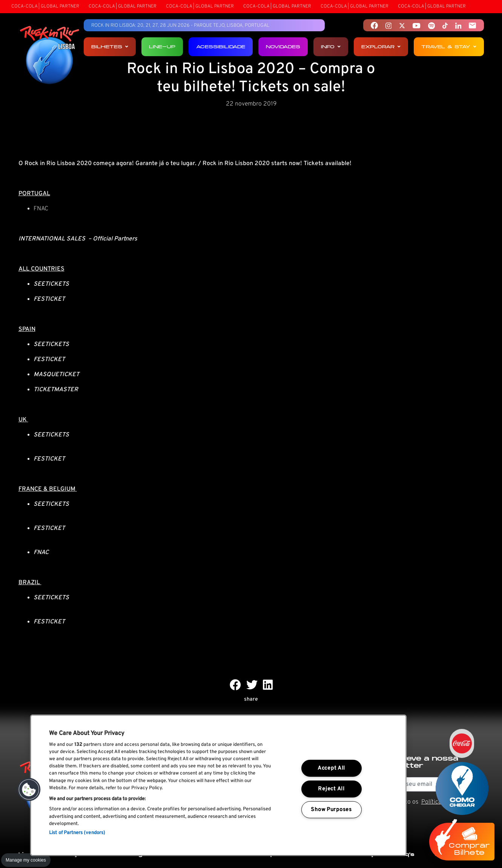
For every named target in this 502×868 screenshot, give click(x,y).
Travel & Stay (449, 47)
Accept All (331, 768)
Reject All (331, 789)
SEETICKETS (51, 504)
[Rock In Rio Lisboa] (50, 56)
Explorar (381, 47)
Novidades (283, 47)
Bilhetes (110, 47)
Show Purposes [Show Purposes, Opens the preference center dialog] (331, 810)
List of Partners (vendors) (77, 833)
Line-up (162, 47)
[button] (29, 790)
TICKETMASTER (56, 390)
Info (331, 47)
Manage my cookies (26, 860)
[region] (218, 785)
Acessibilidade (221, 47)
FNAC (41, 209)
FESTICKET (49, 528)
